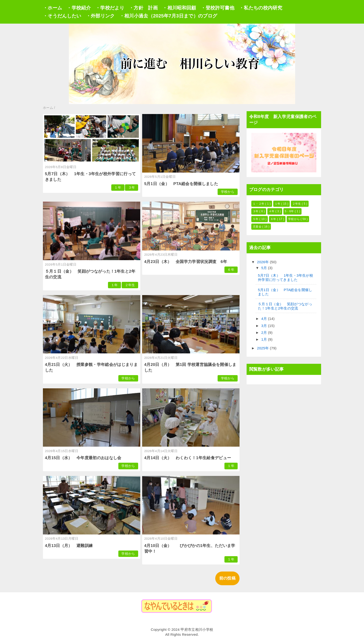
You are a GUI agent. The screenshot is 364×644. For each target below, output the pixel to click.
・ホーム (52, 8)
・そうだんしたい (62, 16)
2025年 (263, 348)
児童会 (258, 227)
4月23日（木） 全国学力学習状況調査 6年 (186, 262)
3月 (265, 326)
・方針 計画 (143, 8)
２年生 (130, 285)
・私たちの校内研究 (261, 8)
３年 (132, 188)
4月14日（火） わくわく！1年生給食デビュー (188, 458)
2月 (265, 333)
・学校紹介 (79, 8)
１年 (118, 188)
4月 (265, 319)
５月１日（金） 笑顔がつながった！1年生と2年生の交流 (285, 306)
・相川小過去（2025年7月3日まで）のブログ (168, 16)
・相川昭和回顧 (179, 8)
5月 (265, 268)
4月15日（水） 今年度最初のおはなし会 (83, 458)
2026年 (263, 262)
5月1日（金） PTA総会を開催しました (181, 184)
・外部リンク (100, 16)
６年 (231, 270)
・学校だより (110, 8)
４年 (272, 211)
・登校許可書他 (218, 8)
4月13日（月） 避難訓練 (69, 546)
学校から (228, 192)
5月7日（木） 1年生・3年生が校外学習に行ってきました (285, 278)
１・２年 (259, 204)
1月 (265, 339)
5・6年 (290, 211)
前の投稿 (227, 578)
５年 (256, 219)
